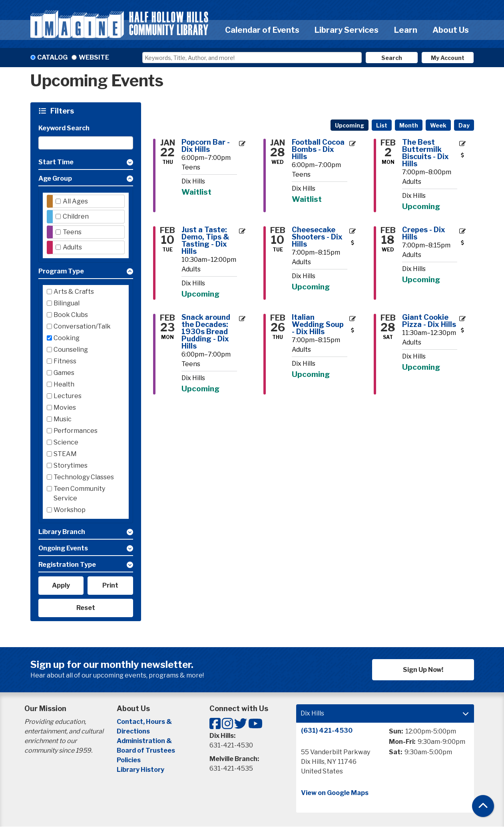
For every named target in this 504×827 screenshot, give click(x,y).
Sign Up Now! (423, 670)
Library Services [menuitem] (347, 30)
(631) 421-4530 (327, 730)
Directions (133, 731)
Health (64, 384)
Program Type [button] (61, 271)
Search (392, 58)
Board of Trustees (146, 750)
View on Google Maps (335, 793)
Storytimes (71, 465)
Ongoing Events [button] (63, 548)
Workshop (70, 510)
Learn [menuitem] (406, 30)
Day (464, 125)
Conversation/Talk (82, 326)
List (382, 125)
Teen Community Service (79, 493)
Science (66, 442)
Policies (129, 760)
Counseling (71, 350)
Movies (65, 408)
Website (94, 57)
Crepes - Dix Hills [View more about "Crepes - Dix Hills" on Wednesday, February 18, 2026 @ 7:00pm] (424, 233)
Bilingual (67, 303)
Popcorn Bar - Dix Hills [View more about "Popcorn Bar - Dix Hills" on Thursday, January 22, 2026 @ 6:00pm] (206, 146)
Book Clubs (71, 315)
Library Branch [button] (62, 532)
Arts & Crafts (74, 292)
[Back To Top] (483, 806)
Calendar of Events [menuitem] (262, 30)
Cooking (67, 338)
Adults (72, 247)
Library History (140, 770)
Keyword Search (64, 128)
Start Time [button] (56, 162)
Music (63, 419)
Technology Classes (84, 477)
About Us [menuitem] (451, 30)
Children (76, 216)
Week (438, 125)
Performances (76, 431)
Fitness (65, 361)
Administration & (145, 741)
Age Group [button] (55, 178)
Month (409, 125)
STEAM (65, 454)
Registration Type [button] (67, 565)
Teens (72, 232)
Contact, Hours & (145, 722)
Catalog (52, 57)
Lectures (68, 396)
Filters (63, 111)
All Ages (75, 201)
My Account (448, 58)
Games (64, 373)
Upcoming (350, 125)
